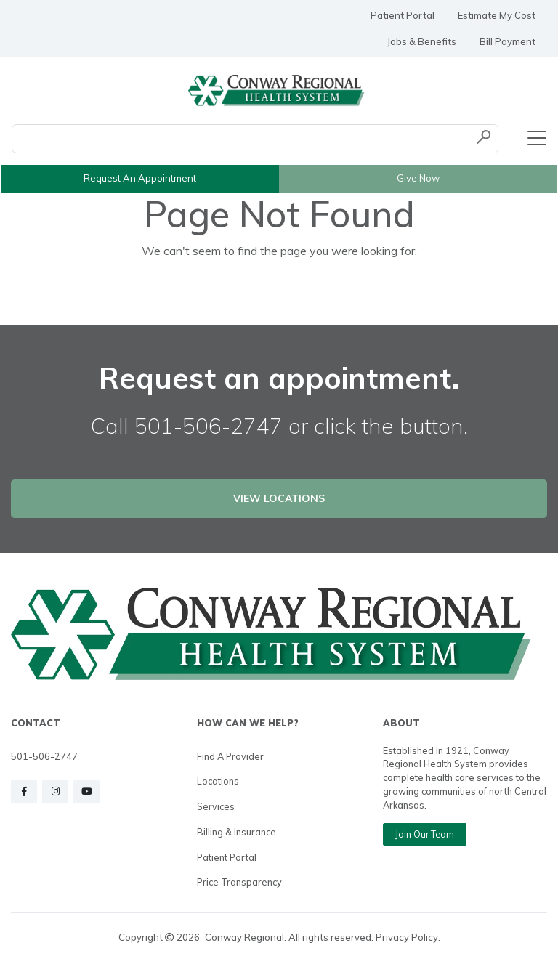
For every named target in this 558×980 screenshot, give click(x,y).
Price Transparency (239, 882)
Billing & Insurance (236, 832)
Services (216, 806)
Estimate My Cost (497, 15)
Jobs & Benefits (422, 41)
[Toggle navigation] (537, 139)
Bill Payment (508, 41)
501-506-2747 (44, 756)
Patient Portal (403, 15)
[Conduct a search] (241, 139)
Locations (218, 781)
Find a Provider (230, 756)
